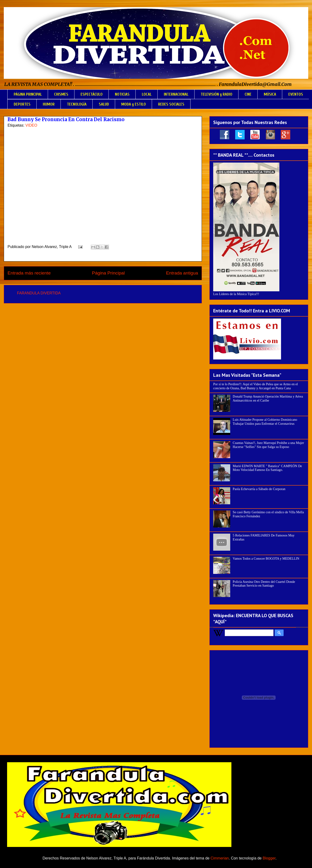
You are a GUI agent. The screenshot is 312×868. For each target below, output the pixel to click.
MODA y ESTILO (134, 104)
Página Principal (108, 273)
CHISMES (61, 94)
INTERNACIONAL (176, 94)
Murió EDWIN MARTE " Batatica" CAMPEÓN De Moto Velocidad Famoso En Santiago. (267, 468)
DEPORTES (22, 104)
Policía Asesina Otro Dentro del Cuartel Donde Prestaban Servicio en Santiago (264, 584)
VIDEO (31, 125)
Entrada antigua (182, 273)
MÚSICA (270, 94)
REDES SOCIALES (171, 104)
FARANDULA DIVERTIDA (39, 293)
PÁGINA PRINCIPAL (28, 94)
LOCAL (147, 94)
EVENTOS (296, 94)
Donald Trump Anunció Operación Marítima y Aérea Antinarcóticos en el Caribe (268, 399)
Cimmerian (220, 858)
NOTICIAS (122, 94)
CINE (248, 94)
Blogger (269, 858)
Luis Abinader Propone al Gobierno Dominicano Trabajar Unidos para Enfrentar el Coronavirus (265, 422)
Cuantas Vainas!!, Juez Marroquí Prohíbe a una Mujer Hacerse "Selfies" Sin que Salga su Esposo (268, 445)
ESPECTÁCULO (92, 94)
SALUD (104, 104)
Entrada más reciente (29, 273)
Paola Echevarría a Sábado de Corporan (259, 489)
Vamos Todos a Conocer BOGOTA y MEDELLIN (266, 559)
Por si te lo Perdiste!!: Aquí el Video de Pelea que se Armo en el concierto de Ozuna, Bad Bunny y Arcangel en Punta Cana (256, 386)
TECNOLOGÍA (77, 104)
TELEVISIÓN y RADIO (217, 94)
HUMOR (49, 104)
